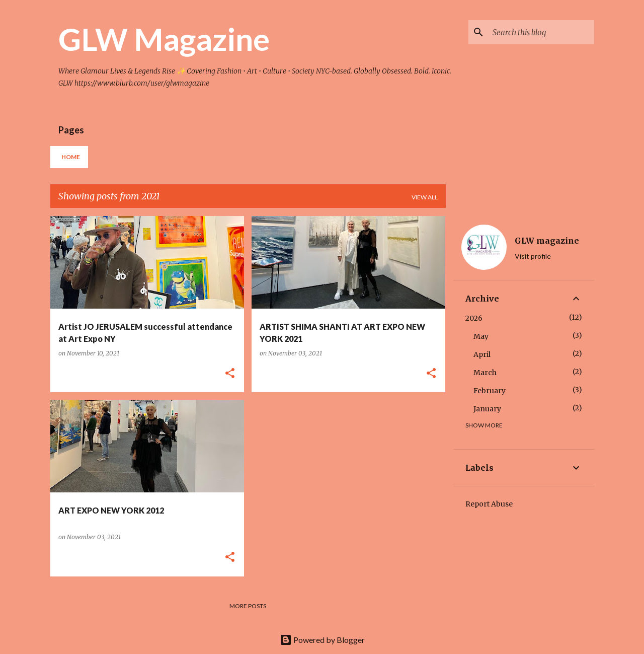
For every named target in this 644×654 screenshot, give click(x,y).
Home (71, 157)
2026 (474, 318)
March (485, 373)
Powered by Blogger (322, 640)
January (487, 409)
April (482, 354)
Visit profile (533, 256)
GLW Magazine (164, 39)
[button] (230, 374)
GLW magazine (547, 241)
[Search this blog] (541, 32)
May (481, 336)
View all (425, 197)
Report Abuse (489, 504)
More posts (248, 606)
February (490, 391)
